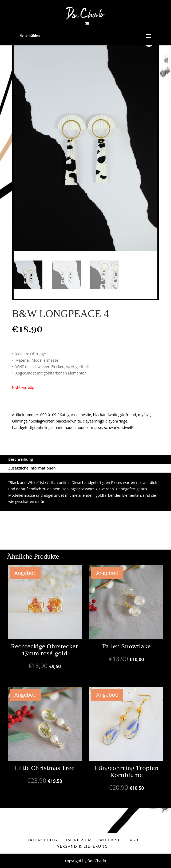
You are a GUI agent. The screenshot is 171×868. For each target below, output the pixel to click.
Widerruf (111, 840)
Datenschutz (43, 840)
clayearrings (94, 421)
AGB (134, 840)
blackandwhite (106, 415)
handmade (64, 427)
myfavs (144, 415)
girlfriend (128, 415)
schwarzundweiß (119, 427)
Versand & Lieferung (83, 846)
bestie (86, 415)
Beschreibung (21, 459)
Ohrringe (20, 421)
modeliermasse (89, 427)
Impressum (79, 840)
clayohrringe (116, 421)
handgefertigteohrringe (32, 427)
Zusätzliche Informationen (32, 468)
